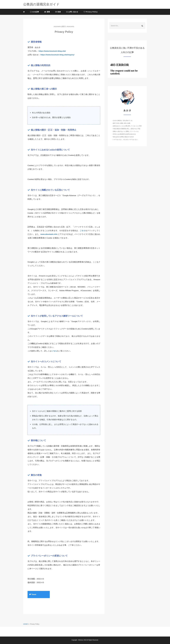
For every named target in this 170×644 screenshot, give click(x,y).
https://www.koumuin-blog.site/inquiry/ (57, 55)
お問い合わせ (72, 12)
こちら (83, 231)
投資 (58, 12)
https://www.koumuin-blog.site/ (52, 51)
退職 (47, 12)
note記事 (35, 12)
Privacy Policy (91, 12)
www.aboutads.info (49, 234)
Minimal (81, 640)
